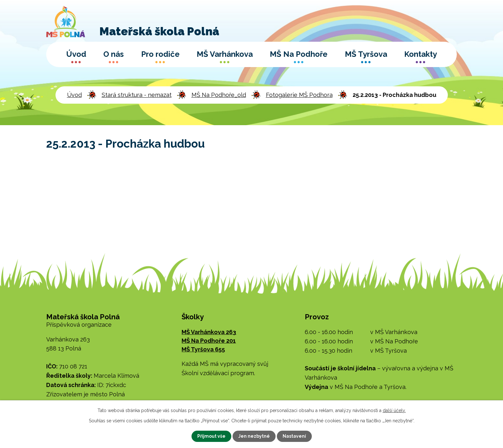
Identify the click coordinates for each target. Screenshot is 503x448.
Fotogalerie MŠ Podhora (299, 95)
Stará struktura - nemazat (137, 95)
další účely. (394, 410)
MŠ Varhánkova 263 (209, 332)
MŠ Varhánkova (225, 54)
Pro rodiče (160, 54)
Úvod (76, 54)
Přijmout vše (211, 436)
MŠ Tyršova (366, 54)
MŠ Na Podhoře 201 (209, 341)
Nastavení (294, 436)
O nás (114, 54)
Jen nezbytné (254, 436)
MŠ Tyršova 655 (203, 349)
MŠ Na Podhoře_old (219, 95)
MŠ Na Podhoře (299, 54)
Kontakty (421, 54)
